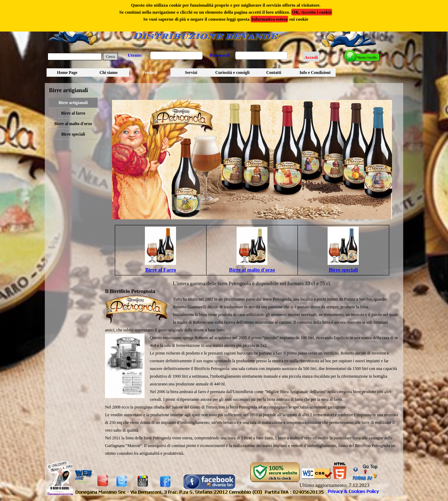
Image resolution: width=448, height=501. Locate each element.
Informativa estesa (269, 19)
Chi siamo (108, 73)
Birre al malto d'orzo (73, 124)
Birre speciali (73, 134)
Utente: (135, 55)
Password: (220, 55)
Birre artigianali (73, 103)
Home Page (67, 73)
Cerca (110, 57)
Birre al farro (73, 113)
